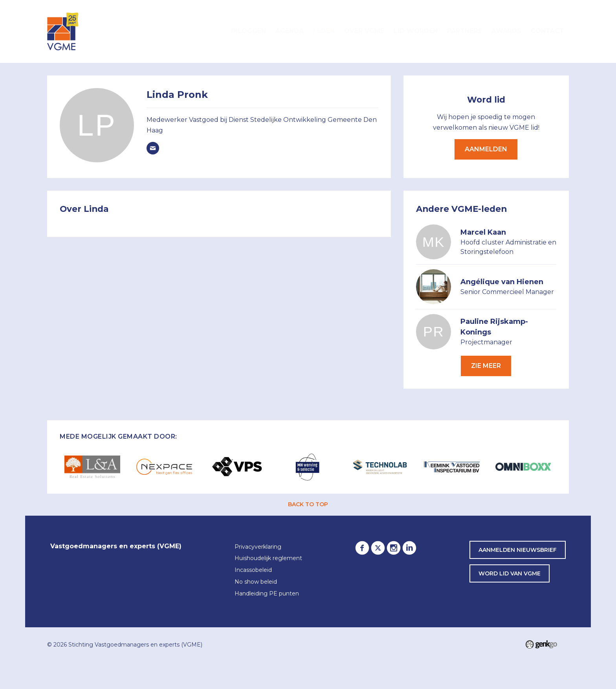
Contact (547, 31)
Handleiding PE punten (267, 594)
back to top (308, 504)
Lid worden (416, 31)
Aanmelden (486, 149)
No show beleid (256, 582)
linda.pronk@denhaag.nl (153, 148)
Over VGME (364, 31)
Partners (465, 31)
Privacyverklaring (258, 547)
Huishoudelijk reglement (268, 559)
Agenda (290, 31)
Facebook (362, 548)
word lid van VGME (510, 573)
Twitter (378, 548)
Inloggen (248, 31)
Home (217, 31)
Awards (506, 31)
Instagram (394, 548)
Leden (324, 31)
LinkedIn (409, 548)
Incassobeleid (253, 570)
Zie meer (486, 366)
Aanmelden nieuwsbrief (518, 550)
